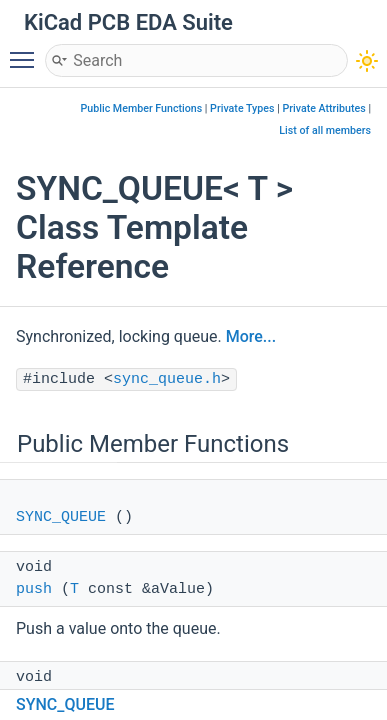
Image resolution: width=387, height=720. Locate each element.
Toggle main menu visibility (27, 51)
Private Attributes (323, 108)
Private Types (242, 108)
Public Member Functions (142, 108)
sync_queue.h (167, 379)
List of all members (325, 130)
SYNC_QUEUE (61, 517)
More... (251, 336)
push (34, 589)
